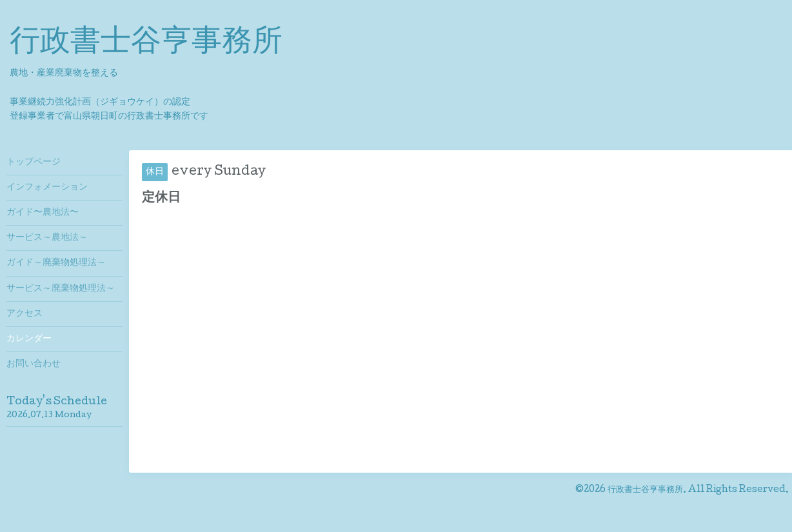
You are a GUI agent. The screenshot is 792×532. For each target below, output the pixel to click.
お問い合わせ (34, 364)
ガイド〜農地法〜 (43, 213)
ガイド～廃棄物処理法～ (56, 263)
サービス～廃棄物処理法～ (61, 289)
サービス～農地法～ (47, 238)
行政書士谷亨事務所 (146, 44)
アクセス (25, 314)
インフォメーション (47, 188)
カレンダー (29, 339)
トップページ (34, 163)
